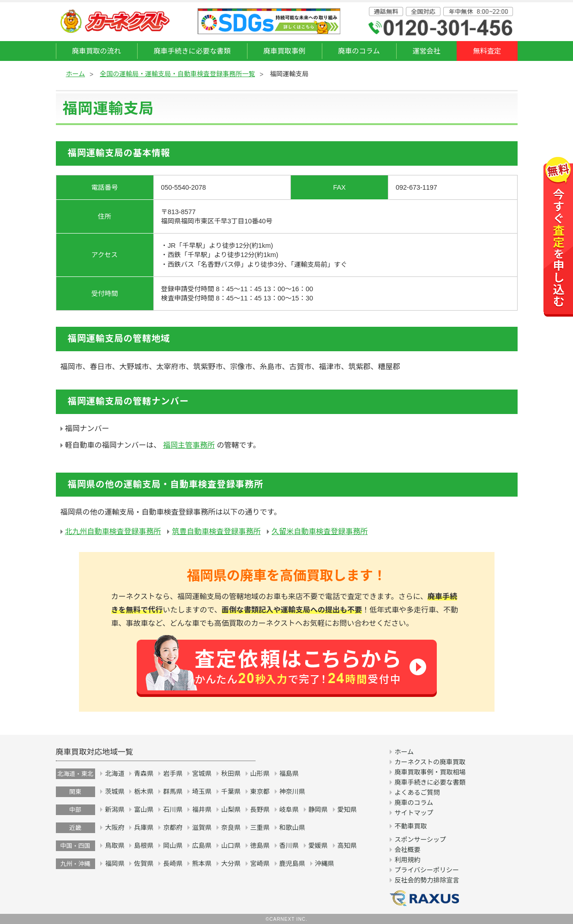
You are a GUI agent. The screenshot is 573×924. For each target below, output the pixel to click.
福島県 (289, 774)
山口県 (231, 846)
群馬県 (173, 792)
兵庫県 (144, 828)
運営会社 (426, 51)
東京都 (260, 792)
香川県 (289, 846)
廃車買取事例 (284, 51)
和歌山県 (292, 828)
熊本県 (202, 864)
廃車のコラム (359, 51)
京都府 (173, 828)
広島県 (202, 846)
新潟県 (115, 810)
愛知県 (347, 810)
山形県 (260, 774)
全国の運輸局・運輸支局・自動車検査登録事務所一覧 (177, 74)
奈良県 (231, 828)
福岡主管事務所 (189, 445)
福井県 (202, 810)
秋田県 (231, 774)
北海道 (115, 774)
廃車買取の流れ (97, 51)
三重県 (260, 828)
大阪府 (115, 828)
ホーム (76, 74)
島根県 (144, 846)
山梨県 (231, 810)
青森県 (144, 774)
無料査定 (487, 51)
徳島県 (260, 846)
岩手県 (173, 774)
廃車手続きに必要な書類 (192, 51)
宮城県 (202, 774)
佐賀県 (144, 864)
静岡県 (318, 810)
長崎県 (173, 864)
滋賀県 (202, 828)
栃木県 (144, 792)
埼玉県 (202, 792)
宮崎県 (260, 864)
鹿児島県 (292, 864)
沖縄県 (325, 864)
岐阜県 (289, 810)
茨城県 (115, 792)
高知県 (347, 846)
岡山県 (173, 846)
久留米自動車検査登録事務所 (320, 531)
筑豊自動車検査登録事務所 (216, 531)
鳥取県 (115, 846)
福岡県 (115, 864)
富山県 (144, 810)
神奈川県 (292, 792)
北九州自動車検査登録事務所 (113, 531)
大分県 (231, 864)
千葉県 (231, 792)
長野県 (260, 810)
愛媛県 (318, 846)
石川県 (173, 810)
